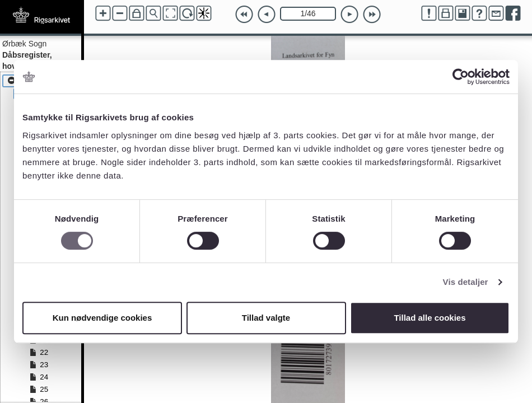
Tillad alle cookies (430, 318)
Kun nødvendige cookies (102, 318)
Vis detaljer (466, 282)
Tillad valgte (266, 318)
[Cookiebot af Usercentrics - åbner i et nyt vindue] (461, 77)
